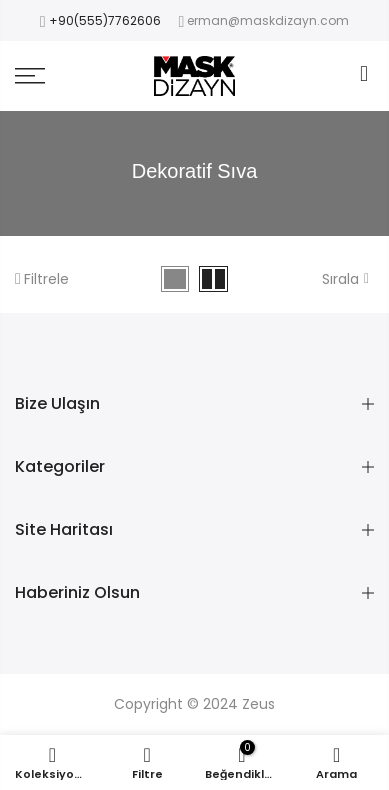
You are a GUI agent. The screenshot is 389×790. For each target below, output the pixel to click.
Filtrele (42, 279)
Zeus (258, 704)
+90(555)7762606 (105, 20)
